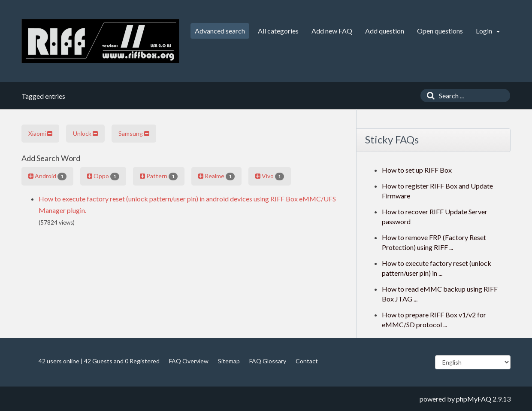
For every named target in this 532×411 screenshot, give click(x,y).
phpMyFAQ (474, 399)
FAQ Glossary (268, 361)
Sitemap (229, 361)
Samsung (134, 133)
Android (47, 176)
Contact (307, 361)
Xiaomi (40, 133)
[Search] (429, 96)
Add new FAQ (332, 31)
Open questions (440, 31)
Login (488, 31)
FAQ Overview (189, 361)
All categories (278, 31)
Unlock (85, 133)
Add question (385, 31)
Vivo (270, 176)
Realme (216, 176)
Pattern (159, 176)
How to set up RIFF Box (417, 170)
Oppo (103, 176)
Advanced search (220, 31)
